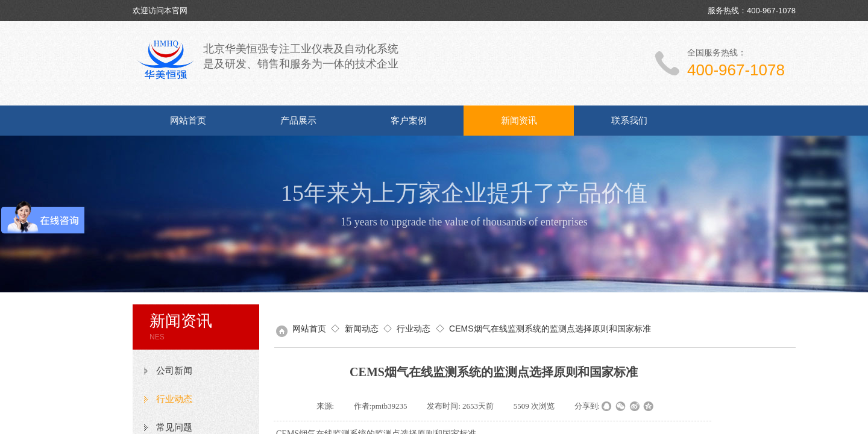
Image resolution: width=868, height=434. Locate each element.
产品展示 (298, 121)
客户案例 (409, 121)
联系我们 (629, 121)
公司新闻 (174, 371)
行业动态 (174, 399)
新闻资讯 (519, 121)
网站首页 (188, 121)
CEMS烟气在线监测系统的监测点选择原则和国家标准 (550, 329)
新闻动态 (362, 329)
